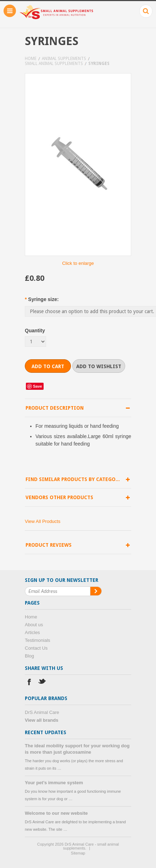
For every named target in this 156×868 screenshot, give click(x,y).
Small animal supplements (54, 64)
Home (31, 59)
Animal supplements (64, 59)
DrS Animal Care (42, 712)
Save (38, 386)
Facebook (29, 683)
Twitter (42, 683)
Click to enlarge (78, 263)
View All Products (43, 521)
